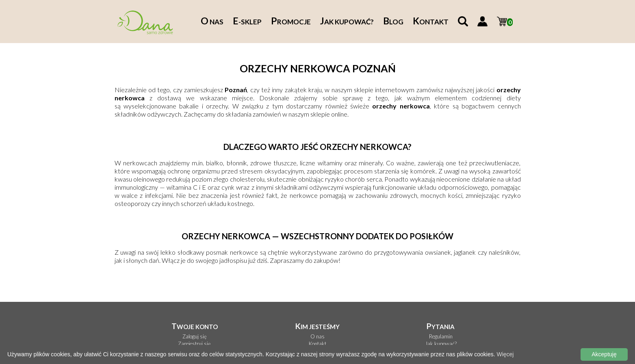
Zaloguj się (195, 337)
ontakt (431, 22)
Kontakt (317, 344)
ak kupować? (347, 22)
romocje (291, 22)
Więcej (505, 354)
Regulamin (441, 337)
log (393, 22)
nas (212, 22)
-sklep (247, 22)
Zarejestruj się (194, 344)
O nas (317, 337)
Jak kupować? (441, 344)
